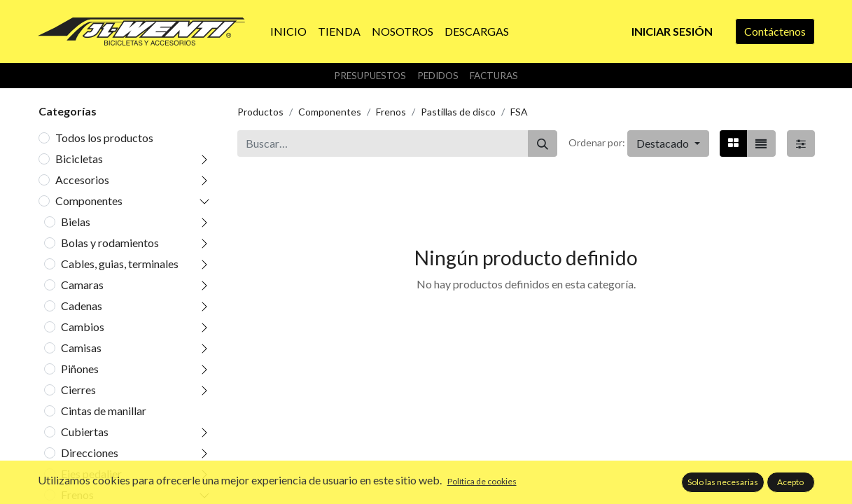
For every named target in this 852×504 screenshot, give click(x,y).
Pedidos (438, 76)
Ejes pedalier (91, 474)
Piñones (80, 369)
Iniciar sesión (672, 31)
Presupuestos (370, 76)
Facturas (494, 76)
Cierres (78, 390)
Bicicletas (79, 159)
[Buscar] (543, 143)
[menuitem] (288, 31)
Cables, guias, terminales (120, 264)
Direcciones (90, 453)
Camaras (82, 285)
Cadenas (82, 306)
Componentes (89, 201)
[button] (668, 143)
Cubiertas (85, 432)
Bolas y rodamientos (110, 243)
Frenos (77, 495)
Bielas (76, 222)
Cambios (83, 327)
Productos (260, 112)
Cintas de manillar (104, 411)
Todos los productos (104, 138)
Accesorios (82, 180)
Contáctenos (775, 31)
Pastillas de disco (458, 112)
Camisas (81, 348)
